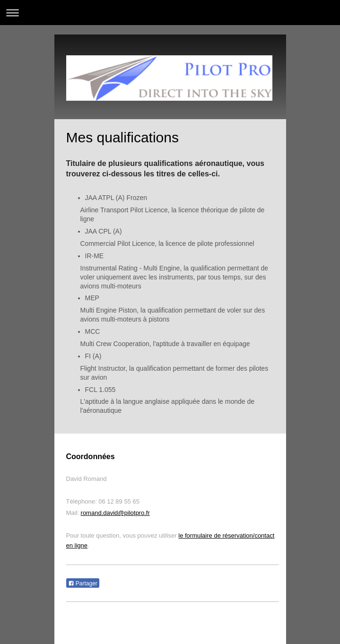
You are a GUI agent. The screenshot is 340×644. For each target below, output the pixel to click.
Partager (83, 583)
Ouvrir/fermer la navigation (170, 13)
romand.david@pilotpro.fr (115, 513)
